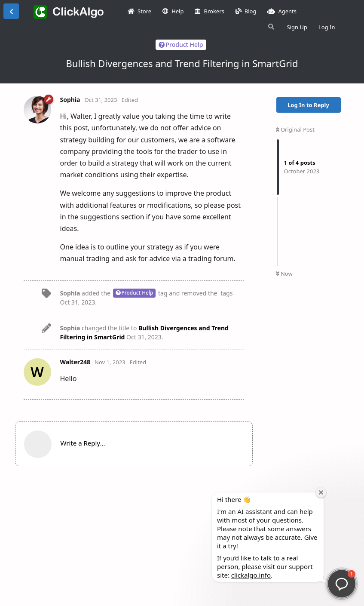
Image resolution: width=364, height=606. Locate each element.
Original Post (295, 129)
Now (284, 274)
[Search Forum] (270, 27)
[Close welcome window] (321, 492)
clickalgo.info (251, 575)
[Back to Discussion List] (11, 11)
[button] (342, 584)
